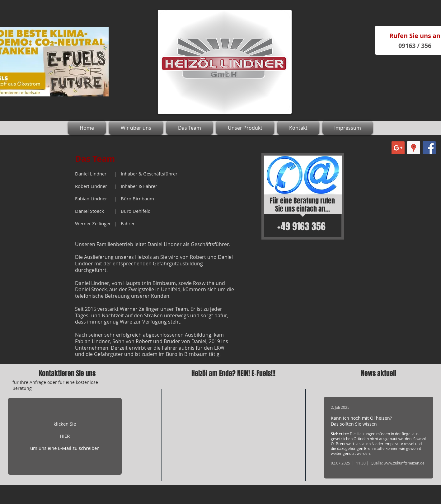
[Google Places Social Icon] (414, 148)
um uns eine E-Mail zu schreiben (65, 448)
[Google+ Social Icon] (398, 148)
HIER (65, 436)
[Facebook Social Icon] (429, 148)
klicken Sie (65, 424)
